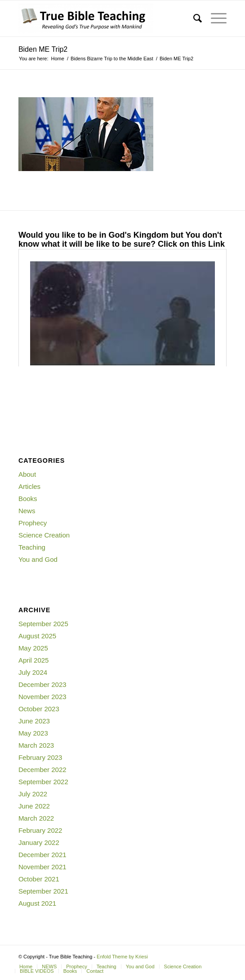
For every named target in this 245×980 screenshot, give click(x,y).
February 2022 (40, 830)
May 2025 (33, 648)
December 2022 (42, 770)
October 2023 (39, 709)
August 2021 (37, 903)
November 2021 (42, 867)
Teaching (32, 547)
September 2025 (43, 624)
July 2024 (33, 672)
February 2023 (40, 757)
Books (28, 499)
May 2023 (33, 733)
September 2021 (43, 891)
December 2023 (42, 684)
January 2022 (39, 842)
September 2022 (43, 782)
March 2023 (36, 745)
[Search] (193, 18)
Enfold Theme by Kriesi (122, 957)
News (27, 511)
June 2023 (34, 721)
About (27, 474)
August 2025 (37, 636)
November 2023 (42, 697)
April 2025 (34, 660)
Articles (29, 486)
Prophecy (33, 523)
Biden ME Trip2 (43, 49)
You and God (38, 559)
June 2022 (34, 806)
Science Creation (44, 535)
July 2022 (33, 794)
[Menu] (214, 18)
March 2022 (36, 818)
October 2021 (39, 879)
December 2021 (42, 855)
